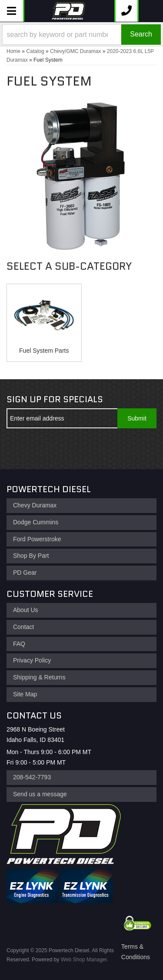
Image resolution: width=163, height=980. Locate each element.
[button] (81, 35)
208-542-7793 (32, 777)
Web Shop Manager (84, 960)
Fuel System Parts (44, 351)
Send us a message (40, 794)
